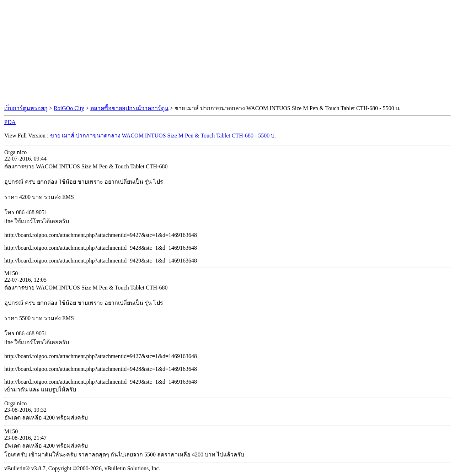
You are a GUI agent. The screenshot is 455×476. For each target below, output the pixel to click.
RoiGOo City (69, 108)
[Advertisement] (227, 53)
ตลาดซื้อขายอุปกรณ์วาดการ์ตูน (129, 108)
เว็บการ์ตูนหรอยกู (26, 108)
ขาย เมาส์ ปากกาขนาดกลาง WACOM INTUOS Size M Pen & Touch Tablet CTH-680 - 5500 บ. (163, 136)
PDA (10, 122)
